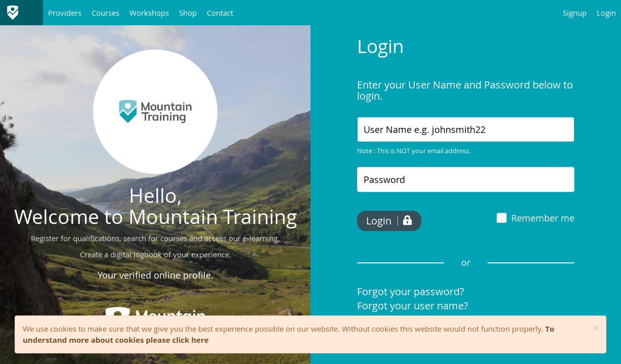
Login (606, 13)
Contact (220, 13)
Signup (575, 13)
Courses (105, 13)
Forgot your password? (411, 291)
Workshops (149, 13)
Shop (188, 13)
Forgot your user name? (413, 306)
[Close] (595, 328)
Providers (65, 13)
